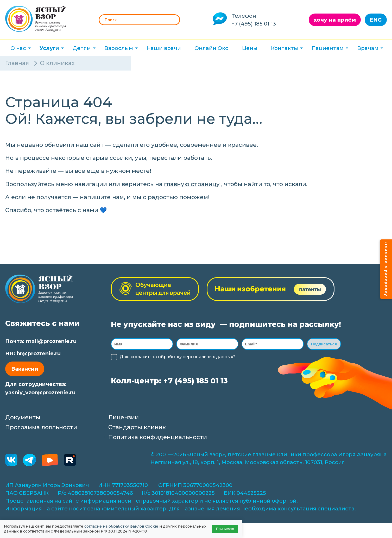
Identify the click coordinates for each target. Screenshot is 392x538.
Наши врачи (164, 48)
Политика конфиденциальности (158, 437)
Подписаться (324, 344)
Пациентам (328, 48)
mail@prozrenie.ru (51, 341)
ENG (376, 20)
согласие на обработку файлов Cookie (121, 526)
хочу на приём (335, 20)
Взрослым (119, 48)
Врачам (368, 48)
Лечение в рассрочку (386, 269)
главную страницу (192, 184)
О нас (18, 48)
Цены (250, 48)
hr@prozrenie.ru (39, 353)
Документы (23, 417)
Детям (82, 48)
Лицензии (124, 417)
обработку (170, 357)
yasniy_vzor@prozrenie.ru (40, 393)
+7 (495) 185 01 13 (254, 24)
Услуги (49, 48)
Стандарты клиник (137, 427)
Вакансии (25, 369)
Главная (17, 63)
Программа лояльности (41, 427)
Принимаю (225, 529)
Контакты (284, 48)
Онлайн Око (211, 48)
